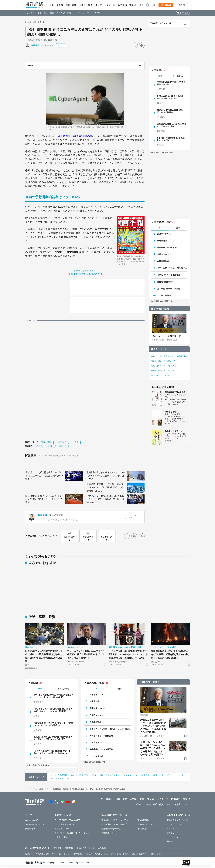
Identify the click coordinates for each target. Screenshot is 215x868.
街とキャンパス (164, 234)
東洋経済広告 (143, 820)
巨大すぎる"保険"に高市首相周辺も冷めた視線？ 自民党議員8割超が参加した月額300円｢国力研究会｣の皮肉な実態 (44, 656)
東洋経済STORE (62, 829)
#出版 (50, 446)
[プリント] (142, 45)
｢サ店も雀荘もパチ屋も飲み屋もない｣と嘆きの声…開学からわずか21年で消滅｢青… (53, 710)
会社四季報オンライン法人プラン (116, 824)
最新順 (60, 5)
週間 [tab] (178, 228)
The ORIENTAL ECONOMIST (68, 820)
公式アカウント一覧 (86, 848)
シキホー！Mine (62, 837)
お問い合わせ (155, 854)
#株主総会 (62, 442)
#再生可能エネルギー (160, 375)
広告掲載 (102, 848)
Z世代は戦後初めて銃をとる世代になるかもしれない (176, 395)
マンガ (99, 5)
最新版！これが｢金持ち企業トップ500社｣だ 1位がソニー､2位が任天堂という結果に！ (44, 476)
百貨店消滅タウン (165, 282)
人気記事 (157, 70)
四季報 (121, 5)
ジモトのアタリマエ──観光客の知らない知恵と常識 (172, 268)
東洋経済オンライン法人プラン (115, 820)
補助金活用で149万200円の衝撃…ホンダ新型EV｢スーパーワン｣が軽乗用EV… (53, 724)
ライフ (77, 13)
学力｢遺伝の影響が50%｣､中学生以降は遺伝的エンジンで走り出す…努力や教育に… (54, 696)
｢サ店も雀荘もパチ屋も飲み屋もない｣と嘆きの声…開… (171, 97)
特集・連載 (71, 5)
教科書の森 (142, 829)
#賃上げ (161, 361)
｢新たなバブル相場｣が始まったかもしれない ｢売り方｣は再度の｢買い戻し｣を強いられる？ (106, 499)
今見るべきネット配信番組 (169, 275)
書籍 (132, 5)
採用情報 (69, 848)
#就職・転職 (156, 371)
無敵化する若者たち (174, 431)
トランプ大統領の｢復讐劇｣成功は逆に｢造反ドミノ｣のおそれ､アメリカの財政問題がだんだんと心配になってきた (128, 654)
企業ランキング (164, 254)
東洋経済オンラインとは (161, 23)
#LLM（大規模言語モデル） (163, 356)
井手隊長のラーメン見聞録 (169, 289)
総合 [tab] (160, 76)
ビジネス (31, 13)
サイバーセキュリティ (35, 824)
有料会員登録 (166, 5)
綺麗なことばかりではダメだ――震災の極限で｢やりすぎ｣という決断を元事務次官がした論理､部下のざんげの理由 (153, 726)
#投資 (76, 442)
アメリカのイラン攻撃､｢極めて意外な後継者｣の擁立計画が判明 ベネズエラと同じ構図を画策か (86, 654)
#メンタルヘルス (158, 366)
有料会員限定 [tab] (178, 76)
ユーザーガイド (174, 837)
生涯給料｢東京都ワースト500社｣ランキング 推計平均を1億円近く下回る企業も (44, 499)
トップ (51, 5)
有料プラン (172, 829)
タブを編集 (184, 13)
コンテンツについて (175, 824)
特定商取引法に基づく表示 (96, 854)
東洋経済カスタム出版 (147, 824)
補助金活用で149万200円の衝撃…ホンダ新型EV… (170, 111)
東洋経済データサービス (112, 829)
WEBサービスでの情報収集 (37, 854)
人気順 (82, 5)
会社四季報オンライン (64, 824)
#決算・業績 (46, 442)
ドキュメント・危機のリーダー (167, 336)
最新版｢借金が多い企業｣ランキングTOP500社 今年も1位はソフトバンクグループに (106, 476)
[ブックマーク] (135, 45)
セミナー (109, 5)
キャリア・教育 (64, 13)
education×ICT (32, 820)
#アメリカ (171, 361)
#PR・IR (63, 446)
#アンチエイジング (172, 371)
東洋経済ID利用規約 (119, 854)
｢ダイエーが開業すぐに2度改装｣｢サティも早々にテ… (171, 139)
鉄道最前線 (162, 241)
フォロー (61, 45)
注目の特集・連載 (160, 309)
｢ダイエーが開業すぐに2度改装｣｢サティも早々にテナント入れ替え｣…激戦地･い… (52, 752)
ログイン (182, 5)
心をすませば (171, 412)
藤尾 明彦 (35, 45)
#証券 (38, 446)
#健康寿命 (172, 366)
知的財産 (78, 854)
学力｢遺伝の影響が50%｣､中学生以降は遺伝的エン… (171, 83)
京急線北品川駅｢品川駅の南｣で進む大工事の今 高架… (172, 125)
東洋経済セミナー (109, 833)
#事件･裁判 (182, 356)
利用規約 (171, 841)
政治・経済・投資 (46, 13)
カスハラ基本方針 (139, 854)
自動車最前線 (163, 261)
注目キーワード (159, 349)
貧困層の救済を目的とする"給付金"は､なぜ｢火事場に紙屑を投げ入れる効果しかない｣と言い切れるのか (170, 654)
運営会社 (57, 848)
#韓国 (154, 361)
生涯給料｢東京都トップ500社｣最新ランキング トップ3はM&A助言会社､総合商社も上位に (105, 487)
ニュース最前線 (164, 296)
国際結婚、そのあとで (167, 248)
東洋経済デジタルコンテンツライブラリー (73, 833)
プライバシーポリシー (61, 854)
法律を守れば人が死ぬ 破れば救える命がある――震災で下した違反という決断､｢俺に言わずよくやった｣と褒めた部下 (153, 748)
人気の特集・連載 (162, 222)
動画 (90, 5)
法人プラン (172, 833)
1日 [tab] (160, 228)
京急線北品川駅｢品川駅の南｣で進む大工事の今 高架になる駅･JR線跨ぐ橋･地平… (53, 738)
